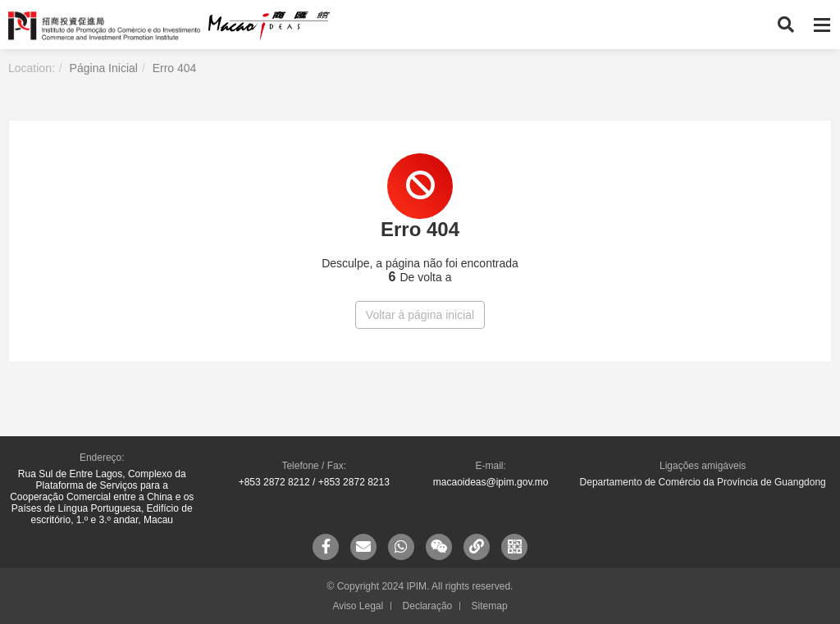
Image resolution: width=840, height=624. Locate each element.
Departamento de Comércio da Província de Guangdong (703, 482)
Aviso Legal (358, 606)
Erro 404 (175, 68)
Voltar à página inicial (420, 315)
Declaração (428, 606)
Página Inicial (104, 68)
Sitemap (490, 606)
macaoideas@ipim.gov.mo (491, 482)
